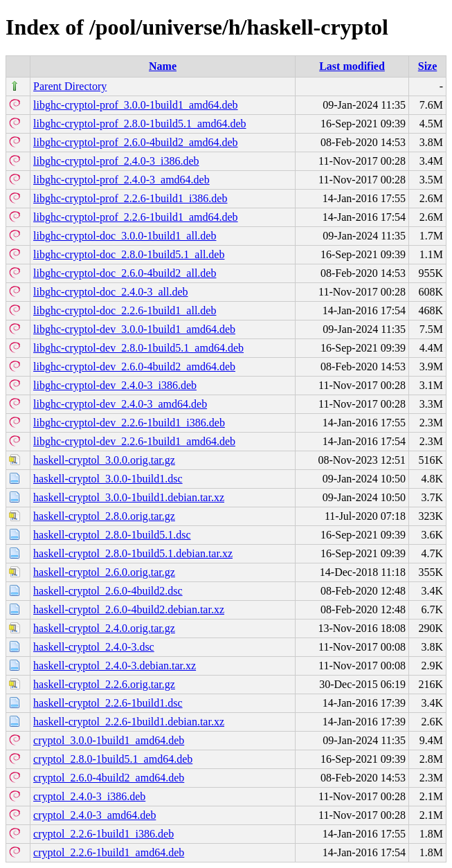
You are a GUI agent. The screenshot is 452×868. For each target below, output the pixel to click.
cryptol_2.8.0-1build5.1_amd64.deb (113, 759)
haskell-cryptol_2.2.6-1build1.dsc (108, 703)
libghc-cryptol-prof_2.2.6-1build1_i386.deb (130, 198)
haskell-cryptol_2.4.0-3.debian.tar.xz (115, 666)
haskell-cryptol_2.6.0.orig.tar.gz (104, 572)
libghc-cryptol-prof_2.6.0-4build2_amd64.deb (136, 142)
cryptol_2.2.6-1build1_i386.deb (103, 834)
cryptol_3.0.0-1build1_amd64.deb (109, 740)
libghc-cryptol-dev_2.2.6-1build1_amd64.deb (134, 441)
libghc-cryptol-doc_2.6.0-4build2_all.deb (125, 273)
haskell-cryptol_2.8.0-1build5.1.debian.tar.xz (133, 553)
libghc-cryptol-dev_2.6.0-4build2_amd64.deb (134, 367)
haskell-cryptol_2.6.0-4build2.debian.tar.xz (129, 609)
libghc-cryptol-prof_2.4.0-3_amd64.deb (121, 180)
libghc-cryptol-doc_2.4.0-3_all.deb (111, 292)
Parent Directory (70, 86)
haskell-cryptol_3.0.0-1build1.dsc (108, 479)
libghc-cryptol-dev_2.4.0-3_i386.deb (115, 385)
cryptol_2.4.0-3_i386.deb (89, 796)
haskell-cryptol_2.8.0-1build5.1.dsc (112, 535)
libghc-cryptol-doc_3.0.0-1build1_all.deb (125, 236)
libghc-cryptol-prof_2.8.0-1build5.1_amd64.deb (140, 124)
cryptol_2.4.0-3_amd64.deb (94, 815)
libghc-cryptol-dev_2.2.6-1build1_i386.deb (129, 423)
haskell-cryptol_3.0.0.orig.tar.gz (104, 460)
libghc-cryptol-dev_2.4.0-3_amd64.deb (120, 404)
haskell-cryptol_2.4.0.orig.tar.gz (104, 628)
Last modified (352, 66)
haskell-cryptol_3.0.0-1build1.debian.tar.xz (129, 497)
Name (163, 66)
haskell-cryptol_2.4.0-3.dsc (94, 647)
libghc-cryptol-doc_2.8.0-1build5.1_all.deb (129, 254)
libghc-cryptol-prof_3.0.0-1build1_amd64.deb (136, 105)
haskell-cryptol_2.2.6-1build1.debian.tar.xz (129, 722)
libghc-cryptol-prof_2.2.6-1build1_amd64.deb (136, 217)
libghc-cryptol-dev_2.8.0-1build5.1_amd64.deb (138, 348)
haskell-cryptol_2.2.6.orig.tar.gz (104, 684)
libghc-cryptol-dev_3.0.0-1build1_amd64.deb (134, 329)
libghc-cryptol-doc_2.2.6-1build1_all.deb (125, 310)
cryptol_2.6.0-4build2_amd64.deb (109, 778)
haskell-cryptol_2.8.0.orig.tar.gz (104, 516)
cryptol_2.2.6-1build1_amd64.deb (109, 852)
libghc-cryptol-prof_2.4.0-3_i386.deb (116, 161)
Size (428, 66)
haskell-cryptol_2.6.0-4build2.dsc (108, 591)
